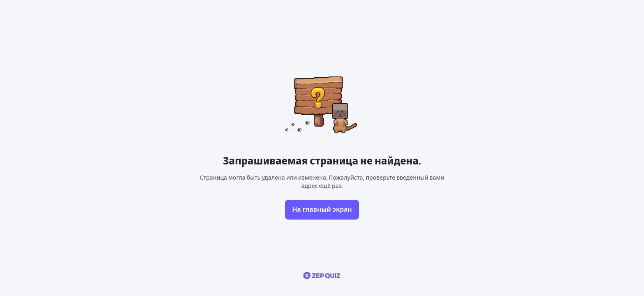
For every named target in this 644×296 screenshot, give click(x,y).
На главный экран (322, 209)
